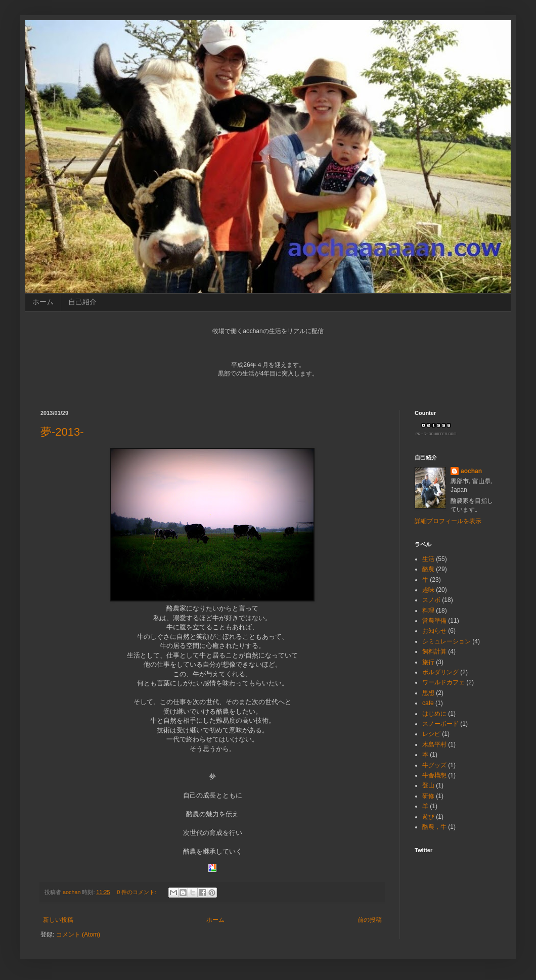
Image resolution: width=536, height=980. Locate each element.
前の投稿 (370, 920)
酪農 (428, 569)
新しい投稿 (58, 920)
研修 (428, 796)
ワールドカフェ (443, 682)
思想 (428, 693)
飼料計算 (434, 651)
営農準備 (434, 621)
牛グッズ (434, 765)
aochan (471, 471)
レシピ (431, 734)
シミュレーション (446, 641)
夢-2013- (62, 432)
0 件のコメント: (137, 892)
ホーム (43, 302)
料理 (428, 611)
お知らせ (434, 631)
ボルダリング (440, 672)
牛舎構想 (434, 775)
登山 (428, 785)
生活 (428, 559)
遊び (428, 817)
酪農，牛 (434, 827)
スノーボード (440, 724)
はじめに (434, 714)
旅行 (428, 662)
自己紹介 (82, 302)
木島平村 (434, 744)
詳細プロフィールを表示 (448, 521)
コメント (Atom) (78, 935)
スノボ (431, 600)
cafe (428, 703)
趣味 (428, 590)
